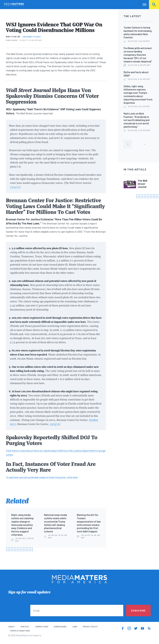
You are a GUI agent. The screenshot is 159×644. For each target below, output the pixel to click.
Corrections (42, 627)
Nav (143, 5)
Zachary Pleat (32, 37)
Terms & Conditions (20, 631)
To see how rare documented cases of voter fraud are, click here (42, 477)
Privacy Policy (90, 627)
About (12, 627)
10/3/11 (55, 424)
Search (154, 5)
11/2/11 (15, 187)
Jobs (75, 627)
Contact (25, 627)
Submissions (60, 627)
